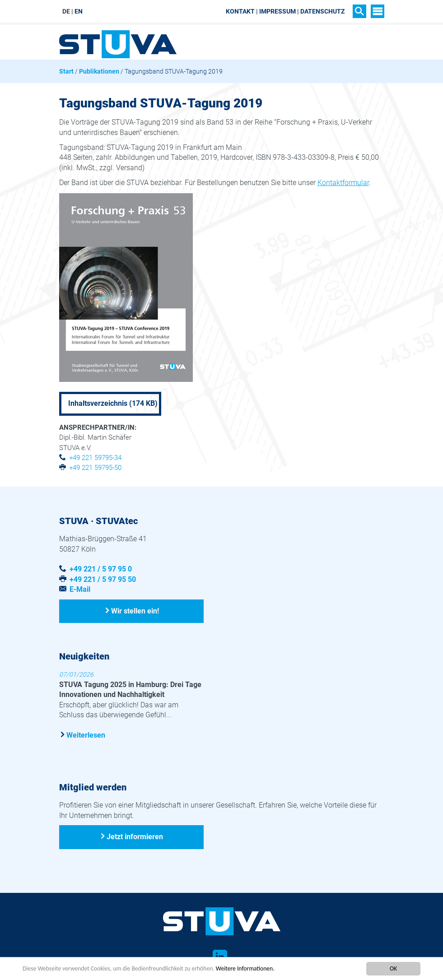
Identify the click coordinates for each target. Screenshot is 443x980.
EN (79, 11)
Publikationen (99, 71)
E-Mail (80, 589)
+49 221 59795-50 (95, 468)
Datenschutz (322, 11)
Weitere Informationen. (245, 969)
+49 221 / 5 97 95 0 (101, 569)
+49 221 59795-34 (95, 458)
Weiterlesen (86, 735)
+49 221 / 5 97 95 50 (103, 579)
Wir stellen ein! (135, 611)
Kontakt (240, 11)
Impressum (277, 11)
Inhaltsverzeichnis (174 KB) (113, 403)
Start (66, 71)
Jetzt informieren (135, 837)
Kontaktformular (343, 183)
